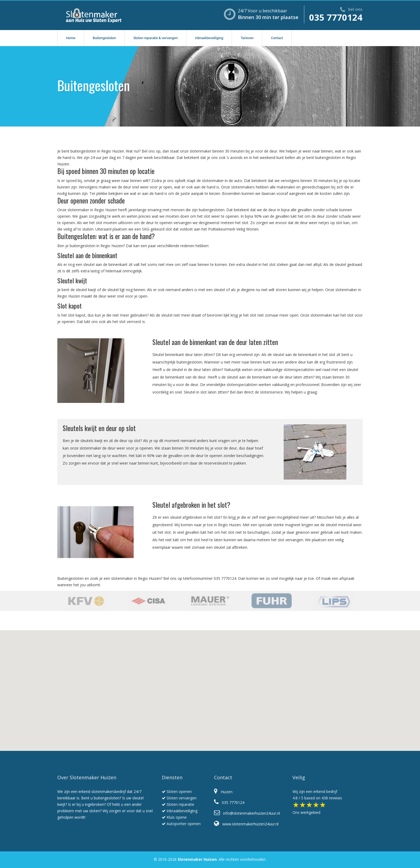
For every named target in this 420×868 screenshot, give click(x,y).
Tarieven (247, 38)
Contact (277, 38)
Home (71, 38)
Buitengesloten (104, 38)
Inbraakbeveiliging (209, 38)
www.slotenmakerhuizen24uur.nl (246, 824)
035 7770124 (336, 17)
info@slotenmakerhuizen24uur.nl (247, 813)
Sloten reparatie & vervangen (155, 38)
